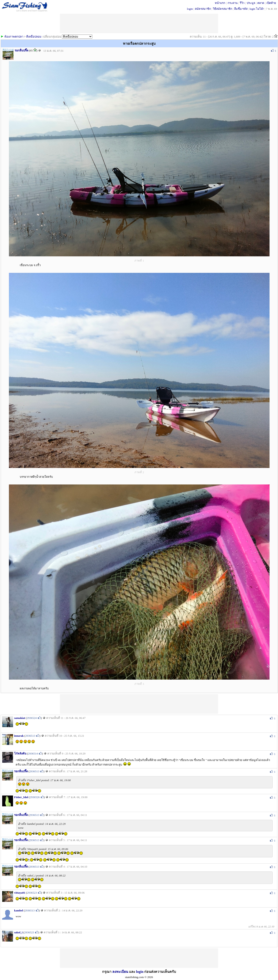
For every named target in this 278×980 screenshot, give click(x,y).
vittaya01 (20, 893)
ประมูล (251, 3)
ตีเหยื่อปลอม (34, 37)
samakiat (20, 718)
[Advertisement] (139, 704)
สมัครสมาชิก (203, 9)
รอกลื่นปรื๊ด (21, 50)
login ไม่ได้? (257, 9)
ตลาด (261, 3)
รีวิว (242, 3)
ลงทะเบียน (120, 972)
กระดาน (233, 3)
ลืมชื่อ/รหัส (241, 9)
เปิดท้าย (271, 3)
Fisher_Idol (21, 797)
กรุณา (107, 972)
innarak (19, 736)
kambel (19, 910)
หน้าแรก (220, 3)
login (190, 9)
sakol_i (18, 932)
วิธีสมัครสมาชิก (223, 9)
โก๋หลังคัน (20, 754)
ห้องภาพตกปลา (14, 37)
